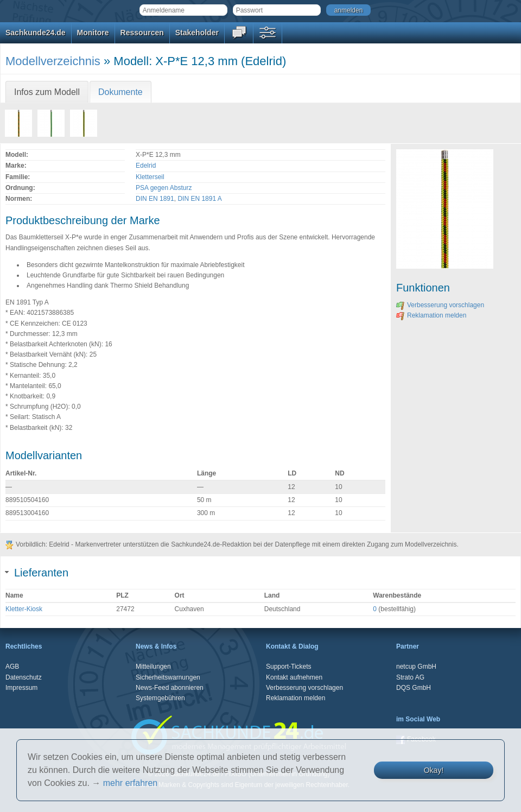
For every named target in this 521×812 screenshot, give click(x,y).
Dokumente (120, 92)
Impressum (21, 688)
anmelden (349, 10)
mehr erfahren (131, 783)
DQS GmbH (414, 688)
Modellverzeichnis (53, 61)
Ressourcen (142, 33)
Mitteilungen (153, 667)
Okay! (434, 770)
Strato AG (410, 677)
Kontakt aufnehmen (294, 677)
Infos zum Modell (47, 92)
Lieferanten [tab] (37, 573)
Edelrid (146, 166)
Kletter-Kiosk (24, 609)
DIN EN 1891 (155, 199)
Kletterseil (150, 177)
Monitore (93, 33)
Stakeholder (197, 33)
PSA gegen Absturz (164, 188)
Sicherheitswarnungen (168, 677)
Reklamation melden (431, 315)
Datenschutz (24, 677)
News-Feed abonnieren (170, 688)
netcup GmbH (416, 667)
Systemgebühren (160, 698)
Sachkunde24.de (36, 33)
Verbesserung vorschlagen (440, 305)
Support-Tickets (289, 667)
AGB (12, 667)
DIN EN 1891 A (199, 199)
